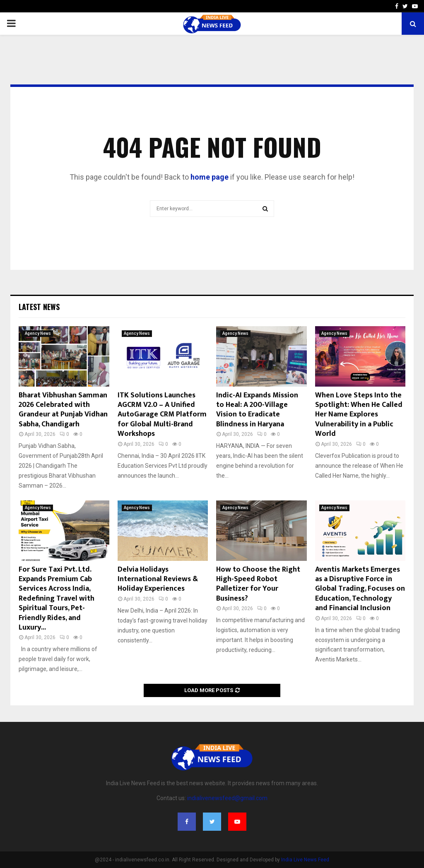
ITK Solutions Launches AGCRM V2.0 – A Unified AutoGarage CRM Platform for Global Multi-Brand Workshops (162, 415)
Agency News (38, 333)
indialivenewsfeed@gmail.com (227, 798)
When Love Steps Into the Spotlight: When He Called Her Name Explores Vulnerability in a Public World (359, 415)
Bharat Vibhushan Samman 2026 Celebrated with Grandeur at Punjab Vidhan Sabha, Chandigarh (63, 410)
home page (210, 177)
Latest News (39, 307)
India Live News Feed (305, 860)
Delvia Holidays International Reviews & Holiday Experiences (158, 579)
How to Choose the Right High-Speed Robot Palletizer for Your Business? (258, 584)
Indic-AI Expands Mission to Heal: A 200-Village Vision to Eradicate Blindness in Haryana (257, 410)
